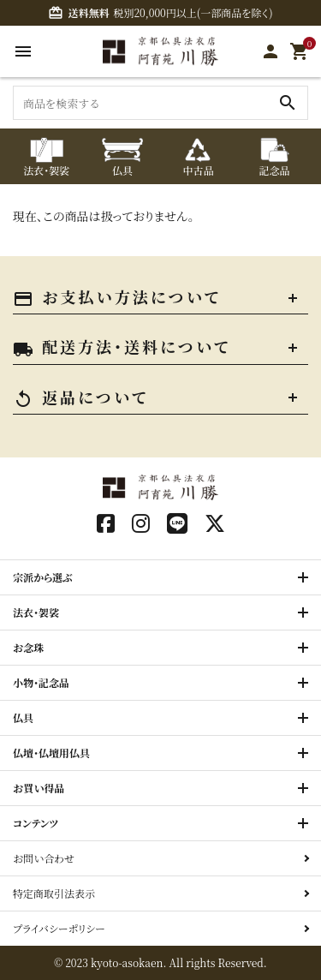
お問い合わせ (44, 858)
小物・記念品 (41, 682)
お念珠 (28, 647)
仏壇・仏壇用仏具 (51, 753)
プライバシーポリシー (59, 928)
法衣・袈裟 (36, 612)
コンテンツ (36, 823)
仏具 (23, 717)
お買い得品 (39, 788)
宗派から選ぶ (43, 577)
